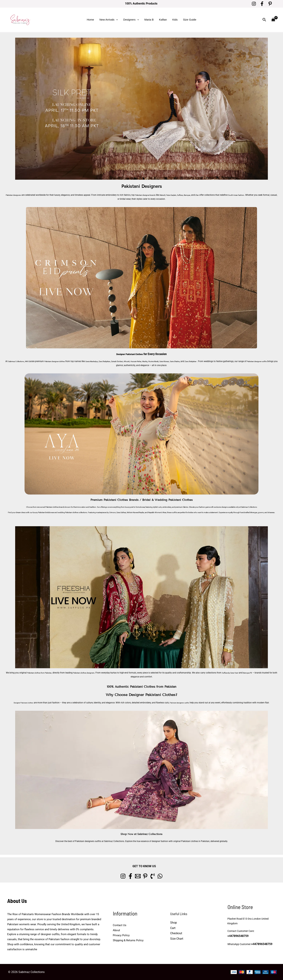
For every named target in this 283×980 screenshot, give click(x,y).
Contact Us (120, 925)
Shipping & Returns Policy (128, 940)
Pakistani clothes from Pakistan (45, 673)
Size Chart (177, 939)
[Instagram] (254, 4)
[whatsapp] (171, 876)
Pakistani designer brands (152, 195)
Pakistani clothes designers (96, 673)
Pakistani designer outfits (112, 365)
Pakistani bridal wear (46, 512)
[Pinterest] (270, 4)
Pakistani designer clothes (62, 361)
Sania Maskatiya (103, 361)
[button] (116, 20)
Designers (131, 20)
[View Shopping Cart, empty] (273, 20)
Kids (175, 20)
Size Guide (190, 20)
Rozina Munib (178, 361)
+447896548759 (264, 934)
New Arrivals (109, 20)
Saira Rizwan (191, 361)
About (116, 930)
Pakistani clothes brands (55, 507)
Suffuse (193, 195)
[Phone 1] (159, 876)
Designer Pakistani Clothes (130, 354)
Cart (173, 928)
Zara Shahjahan (119, 361)
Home (90, 20)
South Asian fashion (254, 195)
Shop (174, 923)
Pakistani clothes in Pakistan (195, 841)
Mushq (168, 361)
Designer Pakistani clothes (20, 703)
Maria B (149, 20)
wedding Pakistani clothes (68, 512)
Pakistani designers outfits (183, 703)
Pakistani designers (15, 195)
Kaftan (163, 20)
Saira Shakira (204, 361)
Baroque (202, 195)
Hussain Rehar (157, 361)
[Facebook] (262, 4)
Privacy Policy (121, 935)
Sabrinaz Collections (19, 361)
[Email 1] (136, 876)
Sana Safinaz (121, 512)
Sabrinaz (244, 507)
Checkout (176, 933)
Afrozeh (146, 361)
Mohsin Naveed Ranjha (135, 512)
